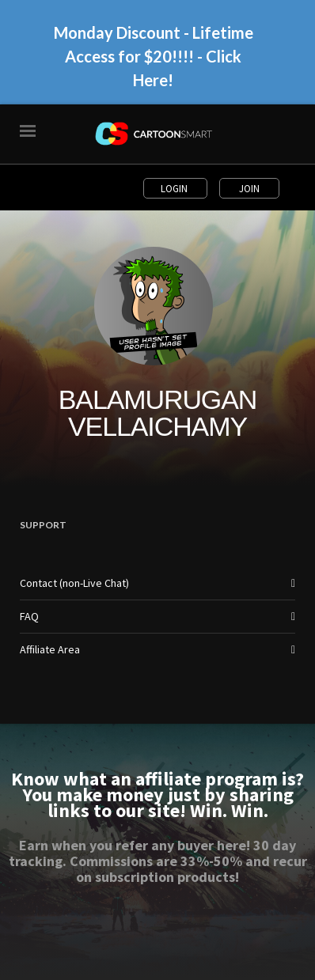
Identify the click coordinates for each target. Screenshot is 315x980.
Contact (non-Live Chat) (74, 583)
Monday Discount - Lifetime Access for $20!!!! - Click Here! (154, 56)
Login (175, 188)
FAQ (29, 616)
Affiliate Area (50, 649)
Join (249, 188)
